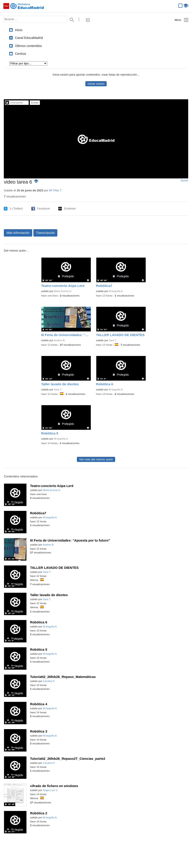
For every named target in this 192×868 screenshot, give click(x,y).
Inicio (19, 30)
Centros (21, 54)
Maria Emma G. (63, 291)
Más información (18, 233)
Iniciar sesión (96, 84)
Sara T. (113, 340)
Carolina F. (49, 681)
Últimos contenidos (28, 46)
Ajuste (184, 180)
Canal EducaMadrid (29, 38)
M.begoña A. (116, 291)
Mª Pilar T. (56, 190)
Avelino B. (60, 340)
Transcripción (45, 233)
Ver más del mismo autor (96, 459)
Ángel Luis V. (50, 790)
